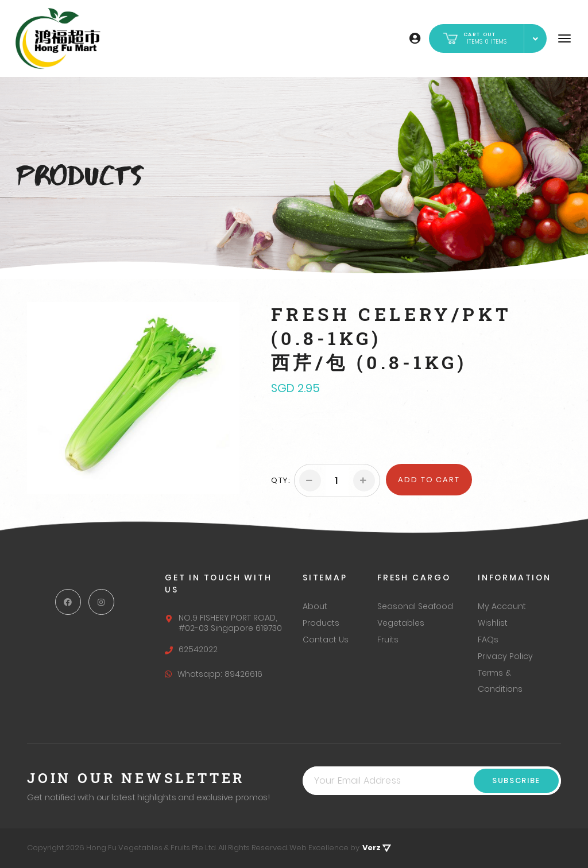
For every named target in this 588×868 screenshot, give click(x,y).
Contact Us (326, 640)
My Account (502, 606)
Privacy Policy (505, 656)
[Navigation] (564, 38)
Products (321, 623)
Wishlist (493, 623)
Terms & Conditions (500, 681)
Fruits (388, 640)
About (315, 606)
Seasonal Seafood (415, 606)
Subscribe (516, 780)
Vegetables (401, 623)
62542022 (191, 649)
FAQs (488, 640)
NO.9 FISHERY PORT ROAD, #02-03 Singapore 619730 (223, 623)
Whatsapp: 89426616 (214, 674)
